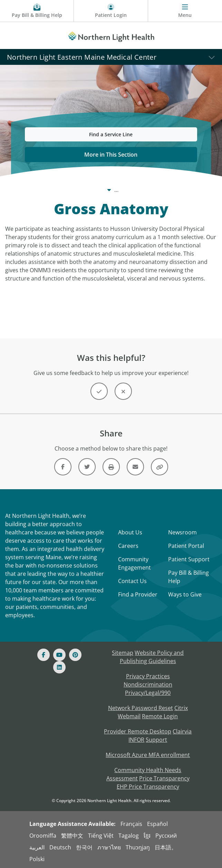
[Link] (63, 467)
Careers (128, 546)
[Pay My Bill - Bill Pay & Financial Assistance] (37, 11)
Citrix (181, 708)
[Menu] (185, 11)
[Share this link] (160, 467)
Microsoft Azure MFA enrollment (148, 755)
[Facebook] (44, 655)
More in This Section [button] (111, 155)
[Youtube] (59, 655)
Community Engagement (134, 563)
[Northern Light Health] (111, 36)
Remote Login (160, 716)
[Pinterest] (75, 655)
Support (156, 740)
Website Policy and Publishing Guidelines (152, 657)
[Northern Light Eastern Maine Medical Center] (111, 57)
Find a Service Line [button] (111, 134)
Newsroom (182, 532)
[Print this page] (111, 467)
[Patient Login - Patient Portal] (111, 11)
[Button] (99, 391)
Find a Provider (138, 594)
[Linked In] (59, 667)
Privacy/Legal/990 (148, 693)
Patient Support (189, 559)
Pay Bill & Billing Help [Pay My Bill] (189, 577)
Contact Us (132, 581)
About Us (130, 532)
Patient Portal (186, 546)
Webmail (129, 716)
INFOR (136, 740)
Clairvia (182, 731)
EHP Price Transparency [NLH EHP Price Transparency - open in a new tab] (148, 787)
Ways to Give (185, 594)
